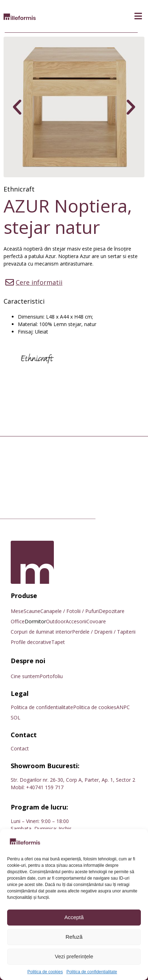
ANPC (123, 707)
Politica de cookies (45, 972)
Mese (17, 611)
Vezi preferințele (74, 956)
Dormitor (35, 621)
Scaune (32, 611)
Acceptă (74, 917)
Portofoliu (51, 676)
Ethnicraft (19, 189)
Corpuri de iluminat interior (41, 632)
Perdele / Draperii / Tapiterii (104, 632)
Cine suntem (25, 676)
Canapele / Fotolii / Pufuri (70, 611)
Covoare (96, 621)
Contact (20, 748)
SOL (16, 717)
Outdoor (56, 621)
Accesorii (76, 621)
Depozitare (112, 611)
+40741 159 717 (45, 787)
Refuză (74, 937)
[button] (138, 16)
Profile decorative (31, 642)
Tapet (58, 642)
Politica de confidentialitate (92, 972)
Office (18, 621)
